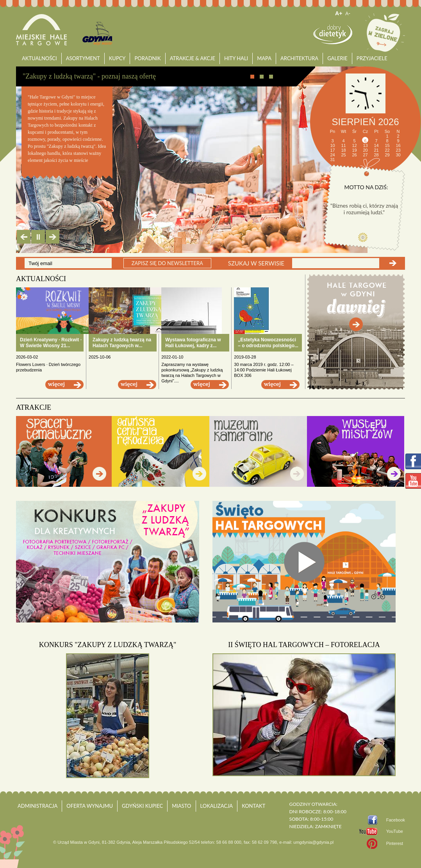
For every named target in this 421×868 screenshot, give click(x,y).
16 (398, 145)
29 (387, 155)
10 (332, 145)
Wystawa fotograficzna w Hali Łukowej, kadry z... (193, 343)
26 (354, 155)
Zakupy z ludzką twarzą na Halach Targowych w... (122, 343)
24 (332, 155)
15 (387, 145)
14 (376, 145)
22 (387, 150)
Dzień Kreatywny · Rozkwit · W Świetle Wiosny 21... (51, 343)
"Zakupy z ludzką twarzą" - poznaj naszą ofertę (89, 76)
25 (343, 155)
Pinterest (395, 843)
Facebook (396, 820)
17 (332, 150)
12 (354, 145)
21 (376, 150)
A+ (339, 13)
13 (365, 145)
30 (398, 155)
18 (343, 150)
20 (365, 150)
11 (343, 145)
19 (354, 150)
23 (398, 150)
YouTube (395, 831)
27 (365, 155)
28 (376, 155)
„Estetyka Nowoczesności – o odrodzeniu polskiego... (268, 343)
